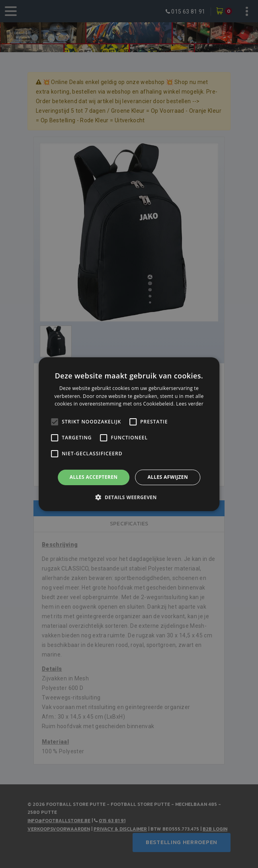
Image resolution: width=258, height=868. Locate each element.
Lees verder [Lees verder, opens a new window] (190, 404)
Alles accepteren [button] (94, 477)
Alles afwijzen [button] (168, 477)
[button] (129, 497)
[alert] (129, 434)
